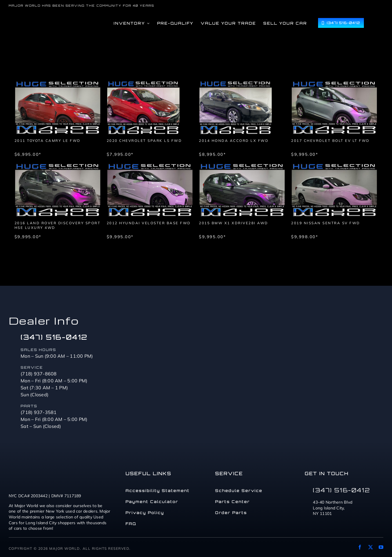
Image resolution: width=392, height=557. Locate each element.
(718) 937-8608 (39, 374)
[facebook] (360, 547)
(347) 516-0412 (54, 337)
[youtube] (381, 547)
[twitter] (371, 547)
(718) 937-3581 (39, 412)
